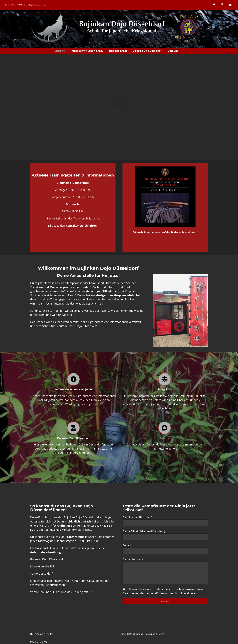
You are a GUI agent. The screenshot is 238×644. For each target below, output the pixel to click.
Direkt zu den (73, 226)
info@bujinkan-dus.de (37, 5)
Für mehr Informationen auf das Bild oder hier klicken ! (165, 232)
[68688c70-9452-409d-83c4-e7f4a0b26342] (165, 168)
